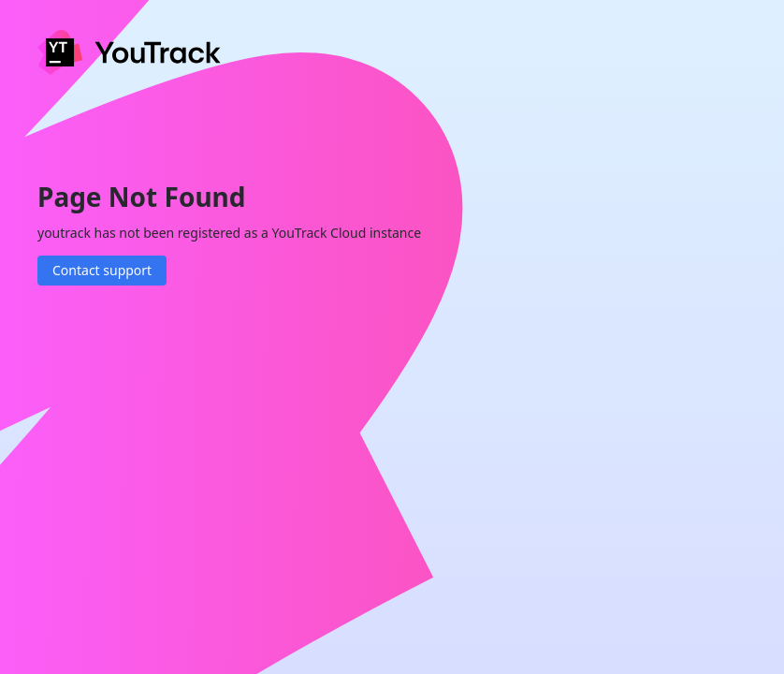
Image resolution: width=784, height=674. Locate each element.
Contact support (102, 270)
